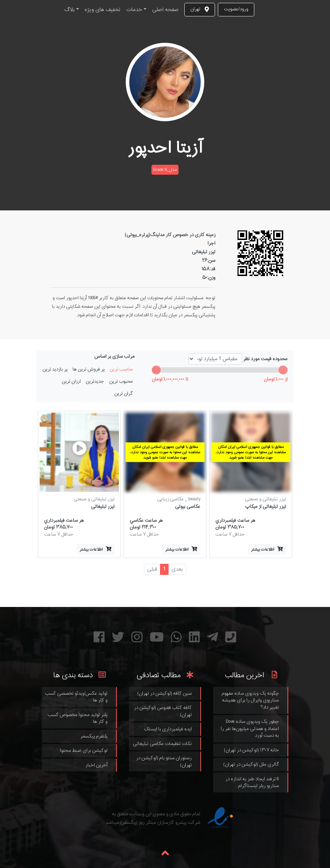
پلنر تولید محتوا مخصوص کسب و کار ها (77, 718)
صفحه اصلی (165, 10)
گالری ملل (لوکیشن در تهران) (251, 764)
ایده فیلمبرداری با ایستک (168, 729)
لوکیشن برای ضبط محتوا (84, 750)
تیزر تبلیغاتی (103, 507)
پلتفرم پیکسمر (94, 736)
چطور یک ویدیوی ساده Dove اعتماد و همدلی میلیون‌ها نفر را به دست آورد (250, 729)
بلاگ (69, 10)
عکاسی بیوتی (188, 507)
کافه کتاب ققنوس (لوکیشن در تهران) (163, 711)
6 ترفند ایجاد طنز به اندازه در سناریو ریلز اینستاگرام (252, 783)
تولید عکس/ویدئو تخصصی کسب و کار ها (76, 697)
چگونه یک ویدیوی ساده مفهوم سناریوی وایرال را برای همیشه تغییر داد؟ (250, 700)
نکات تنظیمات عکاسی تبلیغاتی (162, 744)
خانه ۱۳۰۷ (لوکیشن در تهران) (251, 750)
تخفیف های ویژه (103, 10)
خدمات (134, 10)
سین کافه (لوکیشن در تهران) (164, 693)
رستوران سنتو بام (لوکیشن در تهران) (164, 762)
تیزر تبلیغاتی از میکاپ (266, 507)
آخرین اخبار (96, 765)
